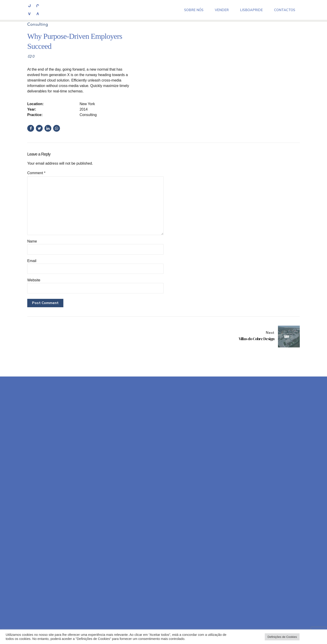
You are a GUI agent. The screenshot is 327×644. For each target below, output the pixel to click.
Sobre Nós (194, 10)
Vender (222, 10)
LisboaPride (251, 10)
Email (32, 261)
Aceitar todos (312, 637)
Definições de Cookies (282, 637)
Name (32, 241)
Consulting (38, 25)
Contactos (285, 10)
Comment (36, 173)
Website (34, 280)
